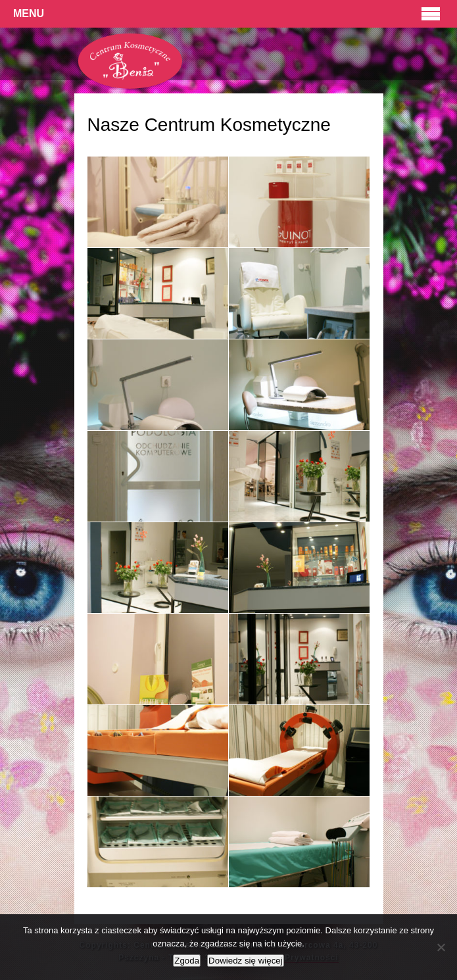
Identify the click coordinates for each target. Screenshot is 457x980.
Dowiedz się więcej (246, 961)
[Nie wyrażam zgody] (441, 947)
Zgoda (187, 961)
